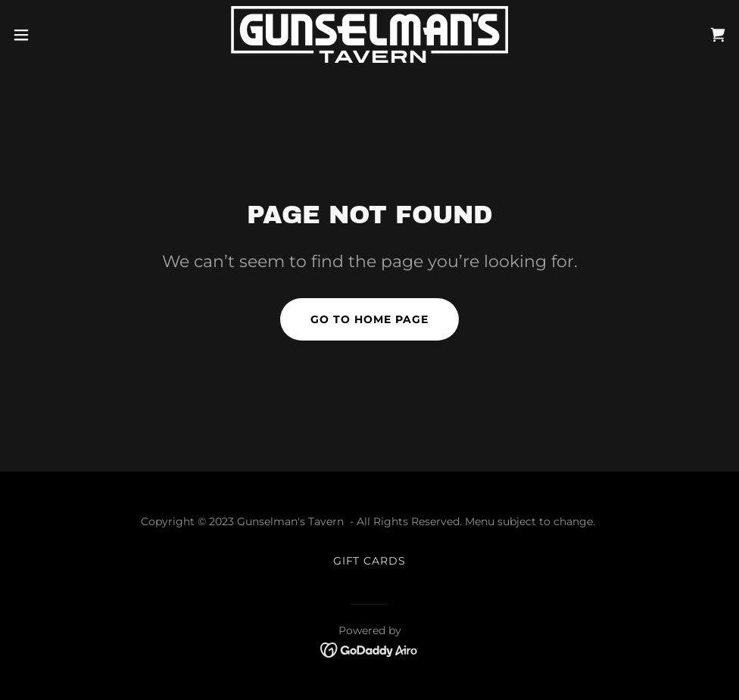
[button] (61, 35)
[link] (369, 34)
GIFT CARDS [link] (370, 561)
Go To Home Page (369, 319)
